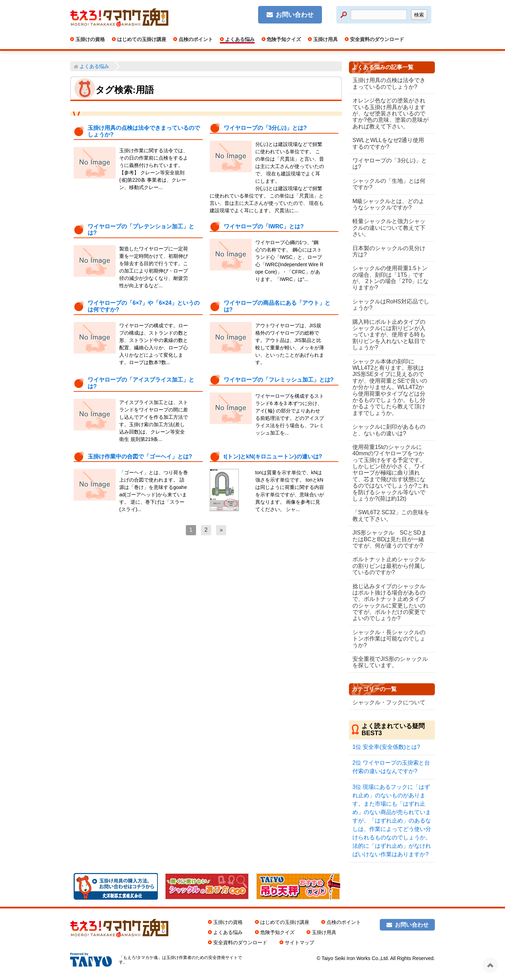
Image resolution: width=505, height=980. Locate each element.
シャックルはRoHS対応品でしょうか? (388, 305)
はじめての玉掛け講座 (141, 39)
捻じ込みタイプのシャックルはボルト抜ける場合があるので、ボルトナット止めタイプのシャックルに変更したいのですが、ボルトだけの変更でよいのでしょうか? (389, 602)
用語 (145, 90)
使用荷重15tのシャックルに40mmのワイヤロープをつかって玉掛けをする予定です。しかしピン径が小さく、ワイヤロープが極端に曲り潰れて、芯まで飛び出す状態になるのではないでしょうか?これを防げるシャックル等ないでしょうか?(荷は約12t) (389, 473)
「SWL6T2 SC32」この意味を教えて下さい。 (388, 515)
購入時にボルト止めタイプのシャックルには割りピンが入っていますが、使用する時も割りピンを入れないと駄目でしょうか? (389, 335)
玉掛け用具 (325, 39)
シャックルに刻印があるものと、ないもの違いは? (389, 430)
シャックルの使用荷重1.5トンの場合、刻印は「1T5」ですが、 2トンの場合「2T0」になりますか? (390, 278)
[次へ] (221, 530)
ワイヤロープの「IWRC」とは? (264, 226)
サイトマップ (299, 942)
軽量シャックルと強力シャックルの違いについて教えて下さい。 (389, 228)
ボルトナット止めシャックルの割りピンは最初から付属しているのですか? (389, 566)
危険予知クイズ (283, 39)
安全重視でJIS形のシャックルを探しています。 (387, 662)
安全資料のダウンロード (376, 39)
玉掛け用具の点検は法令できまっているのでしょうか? (389, 83)
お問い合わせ (295, 15)
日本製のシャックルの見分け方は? (389, 251)
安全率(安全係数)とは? (386, 747)
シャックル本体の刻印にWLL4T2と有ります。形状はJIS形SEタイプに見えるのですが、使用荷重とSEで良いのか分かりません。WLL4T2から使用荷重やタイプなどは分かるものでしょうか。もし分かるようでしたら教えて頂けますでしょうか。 (390, 387)
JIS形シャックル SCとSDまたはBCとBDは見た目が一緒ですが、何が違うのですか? (390, 539)
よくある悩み (239, 39)
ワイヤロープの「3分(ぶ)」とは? (265, 128)
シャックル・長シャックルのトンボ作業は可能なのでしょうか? (389, 639)
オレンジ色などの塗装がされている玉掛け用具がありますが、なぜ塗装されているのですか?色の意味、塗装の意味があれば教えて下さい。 (389, 113)
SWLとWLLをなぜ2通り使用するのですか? (388, 143)
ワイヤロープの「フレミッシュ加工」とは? (279, 380)
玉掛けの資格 (89, 39)
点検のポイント (195, 39)
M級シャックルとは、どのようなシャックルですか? (388, 204)
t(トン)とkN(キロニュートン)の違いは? (273, 457)
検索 (419, 15)
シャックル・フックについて (389, 702)
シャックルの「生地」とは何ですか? (389, 184)
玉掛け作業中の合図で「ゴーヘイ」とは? (140, 457)
